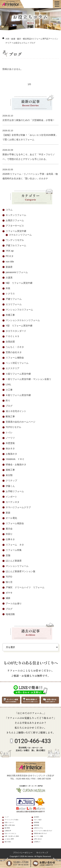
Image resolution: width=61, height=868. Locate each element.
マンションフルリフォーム (19, 310)
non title (10, 262)
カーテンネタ (13, 502)
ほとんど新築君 (14, 561)
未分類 (9, 475)
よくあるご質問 (9, 839)
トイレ (9, 432)
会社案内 (36, 817)
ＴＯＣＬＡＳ (13, 336)
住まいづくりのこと (10, 833)
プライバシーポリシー (23, 853)
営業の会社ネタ (14, 352)
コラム (9, 210)
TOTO (9, 577)
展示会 (9, 529)
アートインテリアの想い (12, 820)
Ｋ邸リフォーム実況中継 (18, 395)
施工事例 (7, 828)
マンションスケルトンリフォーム (23, 320)
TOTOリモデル (13, 427)
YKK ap (10, 251)
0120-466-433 (33, 741)
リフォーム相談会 (15, 523)
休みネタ (10, 448)
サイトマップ (42, 853)
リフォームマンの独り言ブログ (43, 831)
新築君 (9, 267)
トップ (7, 817)
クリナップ (11, 480)
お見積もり (37, 842)
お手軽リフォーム (15, 491)
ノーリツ (10, 438)
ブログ (9, 406)
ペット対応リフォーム (17, 363)
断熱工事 (10, 416)
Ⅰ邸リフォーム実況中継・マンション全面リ (28, 379)
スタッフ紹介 (38, 820)
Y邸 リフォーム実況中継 (19, 326)
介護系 (9, 278)
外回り (9, 534)
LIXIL (8, 384)
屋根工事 (10, 470)
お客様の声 (8, 831)
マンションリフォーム (17, 566)
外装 (8, 288)
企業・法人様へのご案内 (12, 836)
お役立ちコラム (38, 828)
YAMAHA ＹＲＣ (15, 459)
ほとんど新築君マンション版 (20, 571)
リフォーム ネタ (15, 545)
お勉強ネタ (11, 454)
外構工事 (10, 315)
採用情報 (36, 822)
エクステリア (13, 368)
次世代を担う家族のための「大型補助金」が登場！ (29, 120)
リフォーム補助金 (15, 358)
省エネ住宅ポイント (16, 411)
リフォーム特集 (14, 550)
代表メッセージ (9, 822)
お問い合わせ (38, 839)
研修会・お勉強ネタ (16, 464)
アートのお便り (14, 604)
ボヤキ (9, 593)
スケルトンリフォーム (20, 235)
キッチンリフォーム (16, 215)
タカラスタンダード (16, 331)
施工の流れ (8, 842)
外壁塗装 (10, 443)
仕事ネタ (10, 539)
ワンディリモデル (15, 240)
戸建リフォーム (14, 299)
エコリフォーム (14, 304)
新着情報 (36, 825)
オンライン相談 (38, 836)
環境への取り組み (10, 825)
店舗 (8, 555)
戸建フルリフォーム (16, 245)
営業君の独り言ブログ (40, 833)
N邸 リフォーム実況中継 (19, 283)
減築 (8, 598)
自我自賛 (10, 342)
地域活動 (10, 614)
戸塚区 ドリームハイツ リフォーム (25, 587)
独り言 (9, 582)
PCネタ (10, 256)
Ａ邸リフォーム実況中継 (18, 374)
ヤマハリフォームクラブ (18, 507)
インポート (11, 497)
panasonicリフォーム (17, 272)
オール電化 (11, 518)
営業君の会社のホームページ (20, 422)
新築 (8, 513)
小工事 (9, 390)
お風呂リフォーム (15, 220)
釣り (8, 400)
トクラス (10, 294)
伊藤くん (10, 486)
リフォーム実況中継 (16, 231)
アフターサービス (15, 226)
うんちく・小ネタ (15, 347)
